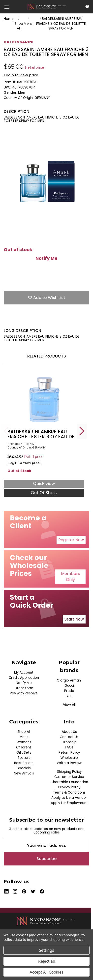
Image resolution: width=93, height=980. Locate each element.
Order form (24, 688)
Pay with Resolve (24, 693)
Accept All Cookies (47, 972)
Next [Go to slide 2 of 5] (82, 431)
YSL (69, 696)
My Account (24, 672)
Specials (24, 768)
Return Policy (69, 753)
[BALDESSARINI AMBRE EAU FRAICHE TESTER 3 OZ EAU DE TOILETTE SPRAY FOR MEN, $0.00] (44, 399)
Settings (46, 950)
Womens (24, 742)
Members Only (70, 577)
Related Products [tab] (47, 356)
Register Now (71, 540)
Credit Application (24, 678)
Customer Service (69, 777)
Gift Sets (24, 753)
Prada (69, 691)
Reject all (46, 961)
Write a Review (69, 763)
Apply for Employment (69, 803)
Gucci (69, 686)
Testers (24, 758)
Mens (24, 737)
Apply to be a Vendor (69, 798)
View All (69, 705)
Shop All (24, 732)
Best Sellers (24, 763)
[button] (71, 540)
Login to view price (21, 75)
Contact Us (69, 737)
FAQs (69, 747)
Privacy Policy (69, 787)
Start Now (74, 619)
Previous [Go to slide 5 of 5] (6, 431)
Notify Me (46, 258)
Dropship (69, 742)
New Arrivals (24, 773)
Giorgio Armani (69, 680)
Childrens (24, 747)
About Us (69, 732)
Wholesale (69, 758)
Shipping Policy (69, 772)
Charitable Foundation (69, 782)
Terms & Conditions (69, 792)
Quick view (44, 484)
